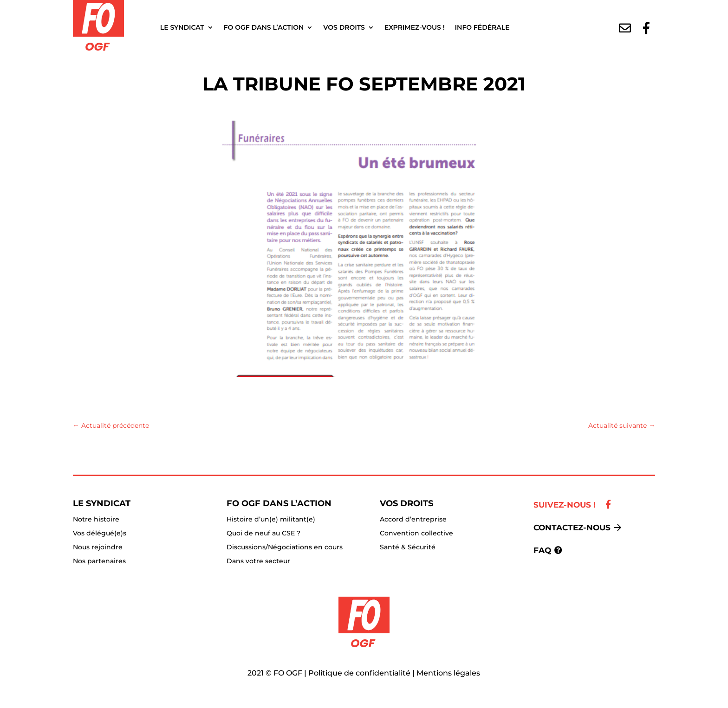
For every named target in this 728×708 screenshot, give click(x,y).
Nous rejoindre (98, 547)
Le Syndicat (182, 27)
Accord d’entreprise (413, 520)
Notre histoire (96, 520)
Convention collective (416, 534)
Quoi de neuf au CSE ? (263, 534)
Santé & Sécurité (408, 547)
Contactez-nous (572, 528)
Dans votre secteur (258, 561)
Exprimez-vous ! (415, 27)
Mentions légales (448, 673)
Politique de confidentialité (359, 673)
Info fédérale (482, 27)
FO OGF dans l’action (264, 27)
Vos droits (344, 27)
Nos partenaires (99, 561)
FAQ (542, 550)
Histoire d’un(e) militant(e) (271, 520)
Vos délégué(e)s (100, 534)
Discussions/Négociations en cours (285, 547)
